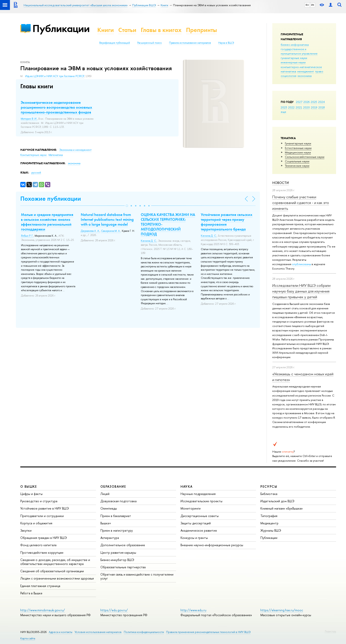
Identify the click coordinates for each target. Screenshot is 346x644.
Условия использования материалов (98, 632)
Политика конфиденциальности (144, 632)
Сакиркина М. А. (111, 231)
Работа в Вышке (31, 593)
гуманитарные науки (294, 58)
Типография (269, 516)
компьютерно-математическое (301, 67)
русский (36, 173)
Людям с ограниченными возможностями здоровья (57, 578)
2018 (322, 107)
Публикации (61, 28)
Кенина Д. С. (149, 241)
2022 (291, 107)
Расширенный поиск (149, 43)
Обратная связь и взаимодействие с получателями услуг (137, 576)
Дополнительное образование (123, 545)
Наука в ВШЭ (226, 43)
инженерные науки (293, 62)
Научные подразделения (198, 494)
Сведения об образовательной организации (52, 571)
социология (289, 76)
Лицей (105, 494)
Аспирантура (110, 538)
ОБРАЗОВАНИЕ (113, 486)
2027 (299, 102)
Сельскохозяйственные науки (305, 157)
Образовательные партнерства (123, 567)
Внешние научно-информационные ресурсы (212, 545)
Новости (281, 183)
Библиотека (269, 494)
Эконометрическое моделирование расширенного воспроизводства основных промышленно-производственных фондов (56, 107)
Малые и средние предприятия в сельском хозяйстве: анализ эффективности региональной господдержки (47, 222)
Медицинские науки (298, 152)
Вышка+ (106, 523)
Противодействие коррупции (42, 552)
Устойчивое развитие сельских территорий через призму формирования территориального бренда (227, 222)
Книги (106, 30)
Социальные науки (297, 161)
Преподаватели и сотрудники (42, 516)
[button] (127, 206)
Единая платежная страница (40, 586)
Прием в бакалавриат (116, 516)
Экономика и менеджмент (75, 150)
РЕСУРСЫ (269, 486)
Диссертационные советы (200, 516)
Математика (56, 155)
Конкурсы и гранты (194, 538)
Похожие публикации (51, 199)
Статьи (127, 30)
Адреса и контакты (61, 632)
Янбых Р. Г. (27, 236)
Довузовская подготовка (118, 501)
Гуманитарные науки (298, 143)
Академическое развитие (199, 530)
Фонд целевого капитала (38, 545)
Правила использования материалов (190, 43)
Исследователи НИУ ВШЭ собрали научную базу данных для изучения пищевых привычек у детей (301, 291)
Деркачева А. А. (90, 231)
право (319, 71)
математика (288, 71)
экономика (305, 76)
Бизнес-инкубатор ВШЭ (117, 560)
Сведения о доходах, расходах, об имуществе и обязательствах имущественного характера (55, 562)
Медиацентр (269, 523)
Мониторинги (191, 508)
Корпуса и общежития (36, 523)
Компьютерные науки (34, 155)
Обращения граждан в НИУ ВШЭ (44, 538)
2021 (299, 107)
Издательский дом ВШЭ (277, 501)
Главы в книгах (161, 30)
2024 (322, 102)
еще (283, 112)
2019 (314, 107)
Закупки (26, 530)
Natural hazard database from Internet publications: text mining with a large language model (107, 219)
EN (313, 5)
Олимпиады (109, 508)
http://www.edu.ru (193, 610)
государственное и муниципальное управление (299, 51)
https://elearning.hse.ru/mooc (282, 610)
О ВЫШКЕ (29, 486)
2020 (307, 107)
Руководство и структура (39, 501)
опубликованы (301, 264)
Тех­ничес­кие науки (297, 166)
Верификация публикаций (115, 43)
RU (307, 5)
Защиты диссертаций (196, 523)
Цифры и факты (31, 494)
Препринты (201, 30)
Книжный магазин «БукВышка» (282, 508)
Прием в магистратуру (117, 530)
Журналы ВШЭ (271, 530)
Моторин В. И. (29, 119)
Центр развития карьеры (118, 552)
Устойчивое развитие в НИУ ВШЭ (45, 508)
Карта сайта (28, 638)
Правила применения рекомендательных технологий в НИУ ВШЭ (208, 632)
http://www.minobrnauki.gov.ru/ (43, 610)
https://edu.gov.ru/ (114, 610)
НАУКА (187, 486)
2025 (314, 102)
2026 (307, 102)
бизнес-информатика (295, 45)
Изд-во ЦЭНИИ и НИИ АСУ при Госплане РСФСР (55, 76)
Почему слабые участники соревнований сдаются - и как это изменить (301, 203)
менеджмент (306, 71)
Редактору (330, 631)
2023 (284, 107)
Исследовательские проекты (201, 501)
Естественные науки (298, 148)
